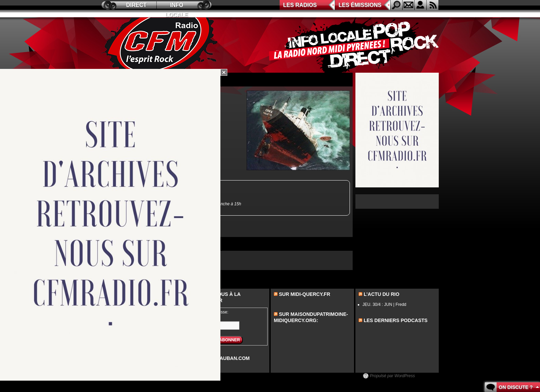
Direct (136, 5)
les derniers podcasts (396, 320)
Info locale (177, 6)
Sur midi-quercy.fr (305, 294)
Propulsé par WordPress (392, 376)
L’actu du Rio (382, 294)
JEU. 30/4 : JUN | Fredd (385, 305)
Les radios (300, 5)
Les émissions (360, 5)
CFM (161, 45)
